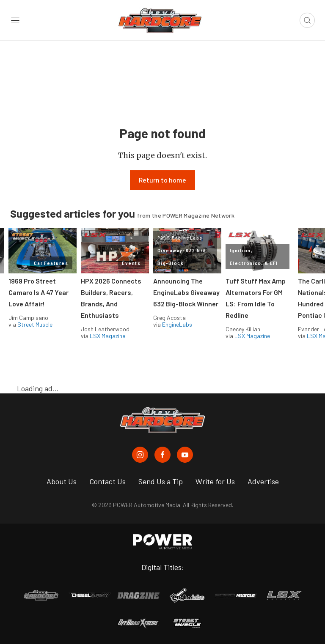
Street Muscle (35, 324)
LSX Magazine (107, 336)
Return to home (162, 180)
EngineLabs (177, 324)
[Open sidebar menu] (15, 20)
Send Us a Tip (161, 481)
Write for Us (215, 481)
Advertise (263, 481)
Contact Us (107, 481)
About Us (62, 481)
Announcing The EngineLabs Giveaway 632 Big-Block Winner (186, 292)
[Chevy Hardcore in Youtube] (185, 455)
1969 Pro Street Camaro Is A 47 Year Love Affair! (39, 292)
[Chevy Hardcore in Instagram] (140, 455)
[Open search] (307, 20)
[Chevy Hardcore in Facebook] (162, 455)
